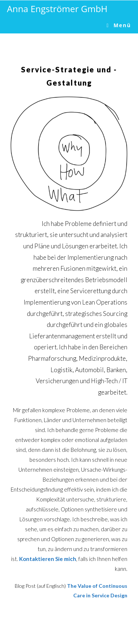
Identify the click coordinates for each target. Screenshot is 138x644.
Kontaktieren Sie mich (48, 559)
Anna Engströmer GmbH (57, 9)
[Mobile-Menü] (119, 25)
